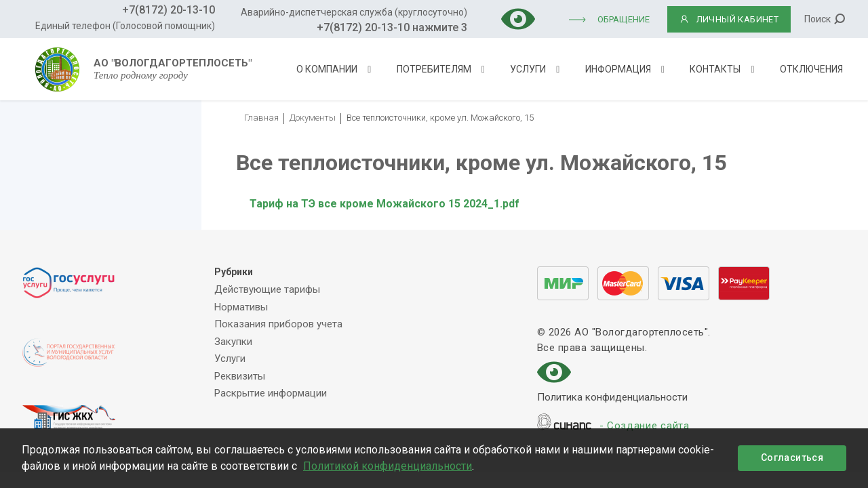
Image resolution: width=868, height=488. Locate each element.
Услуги (528, 69)
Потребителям (434, 69)
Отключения (811, 69)
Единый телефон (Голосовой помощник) (125, 26)
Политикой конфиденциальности (388, 466)
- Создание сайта (645, 427)
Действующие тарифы (267, 289)
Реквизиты (240, 376)
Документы (313, 118)
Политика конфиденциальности (612, 398)
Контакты (715, 69)
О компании (327, 69)
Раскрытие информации (271, 393)
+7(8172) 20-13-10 (169, 10)
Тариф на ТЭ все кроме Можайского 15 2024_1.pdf (384, 204)
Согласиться (792, 457)
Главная (261, 118)
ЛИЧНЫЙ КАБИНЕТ (729, 19)
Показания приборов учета (278, 324)
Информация (618, 69)
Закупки (233, 342)
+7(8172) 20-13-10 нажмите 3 (392, 27)
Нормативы (241, 307)
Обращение (624, 19)
